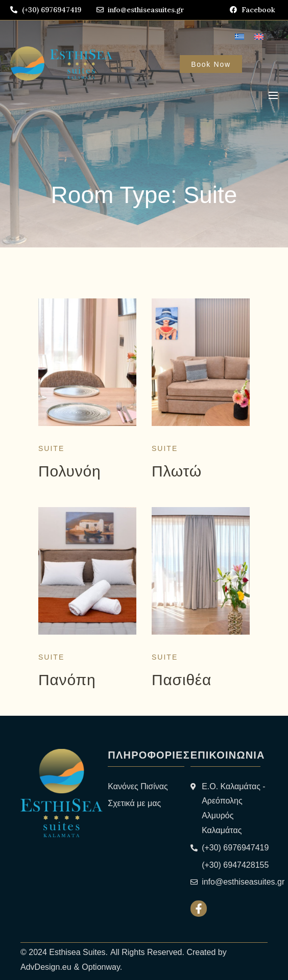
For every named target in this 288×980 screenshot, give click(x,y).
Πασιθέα (182, 680)
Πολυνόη (69, 471)
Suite (51, 448)
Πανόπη (67, 680)
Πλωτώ (177, 471)
